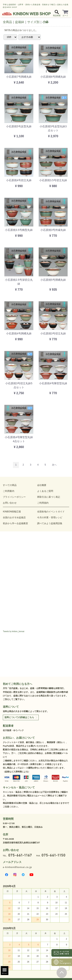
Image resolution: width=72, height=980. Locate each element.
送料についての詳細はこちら (19, 717)
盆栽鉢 (20, 22)
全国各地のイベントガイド (51, 512)
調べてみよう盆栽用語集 (50, 523)
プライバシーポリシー (14, 497)
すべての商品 (10, 485)
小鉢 (46, 22)
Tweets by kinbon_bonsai (14, 631)
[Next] (54, 465)
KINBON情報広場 (12, 512)
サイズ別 (33, 22)
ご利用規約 (43, 503)
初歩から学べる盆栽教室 (15, 523)
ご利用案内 (9, 491)
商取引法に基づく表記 (49, 497)
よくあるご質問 (45, 491)
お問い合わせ (10, 503)
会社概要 (42, 485)
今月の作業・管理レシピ (50, 518)
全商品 (7, 22)
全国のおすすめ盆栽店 (14, 518)
